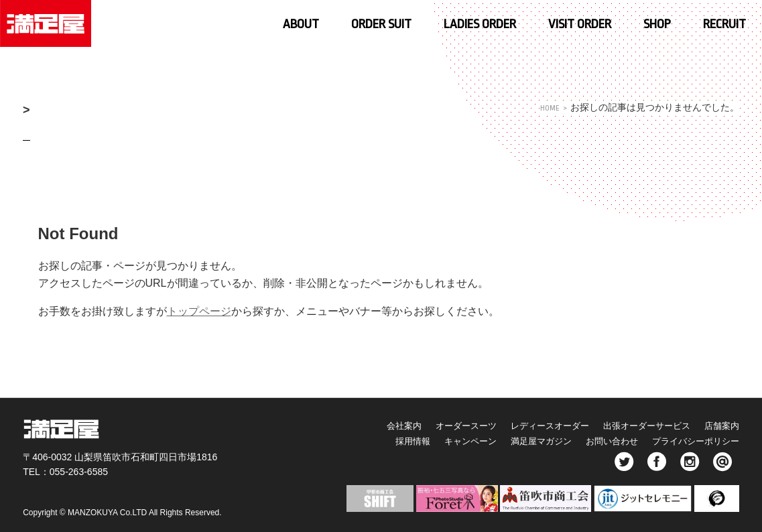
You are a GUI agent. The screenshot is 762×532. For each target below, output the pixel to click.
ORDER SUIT (381, 24)
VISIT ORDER (580, 24)
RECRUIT (724, 24)
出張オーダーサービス (635, 425)
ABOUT (301, 24)
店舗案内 (720, 425)
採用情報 (371, 441)
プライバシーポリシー (692, 441)
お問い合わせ (598, 441)
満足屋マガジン (517, 441)
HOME (548, 108)
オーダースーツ (432, 425)
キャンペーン (437, 441)
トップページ (199, 311)
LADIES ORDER (480, 24)
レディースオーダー (527, 425)
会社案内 (361, 425)
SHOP (657, 24)
